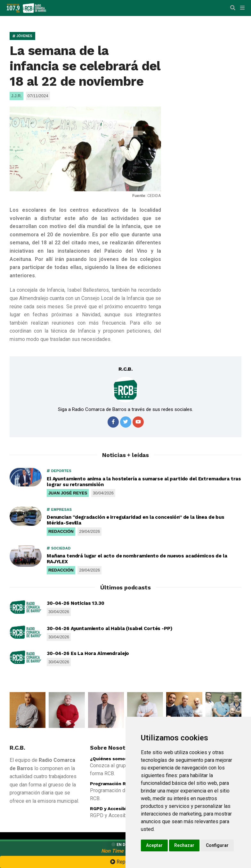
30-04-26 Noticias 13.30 (76, 603)
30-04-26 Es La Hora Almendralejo (88, 653)
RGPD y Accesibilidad (113, 809)
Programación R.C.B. (113, 784)
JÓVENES (22, 36)
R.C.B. (125, 369)
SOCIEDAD (59, 548)
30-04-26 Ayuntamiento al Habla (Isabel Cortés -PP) (110, 628)
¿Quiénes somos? (110, 759)
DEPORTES (59, 471)
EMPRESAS (59, 509)
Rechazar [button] (184, 845)
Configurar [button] (217, 845)
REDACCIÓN (61, 531)
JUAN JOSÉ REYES (68, 493)
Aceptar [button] (154, 845)
